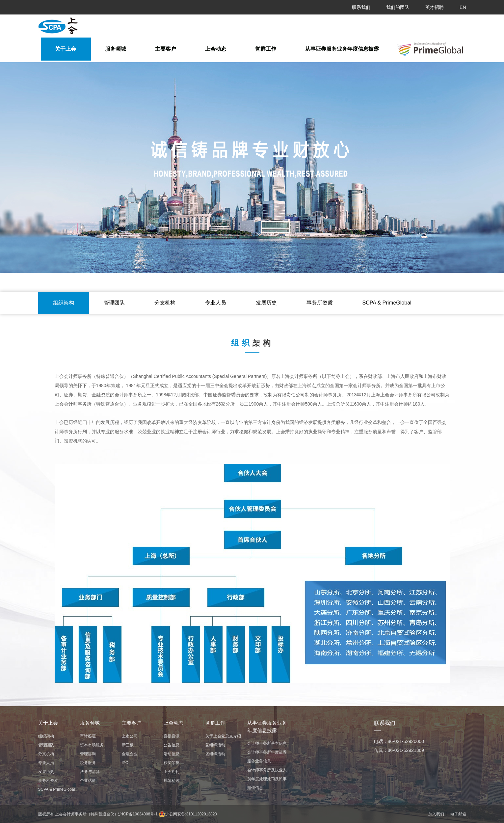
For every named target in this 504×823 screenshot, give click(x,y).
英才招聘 (435, 7)
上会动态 (216, 49)
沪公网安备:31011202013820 (188, 814)
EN (463, 7)
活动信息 (172, 754)
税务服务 (88, 763)
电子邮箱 (458, 814)
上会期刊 (172, 772)
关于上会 (66, 49)
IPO (125, 763)
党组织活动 (215, 745)
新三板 (128, 745)
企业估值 (88, 781)
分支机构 (165, 303)
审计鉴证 (88, 736)
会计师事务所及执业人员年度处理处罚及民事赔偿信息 (267, 779)
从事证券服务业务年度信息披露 (342, 49)
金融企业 (130, 754)
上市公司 (130, 736)
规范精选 (172, 781)
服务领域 (116, 49)
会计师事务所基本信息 (267, 743)
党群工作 (266, 49)
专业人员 (216, 303)
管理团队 (114, 303)
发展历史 (266, 303)
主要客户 (166, 49)
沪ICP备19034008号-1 (138, 814)
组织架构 (64, 303)
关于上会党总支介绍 (223, 736)
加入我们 (436, 814)
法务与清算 (90, 772)
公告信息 (172, 745)
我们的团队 (398, 7)
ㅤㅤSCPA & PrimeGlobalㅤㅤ (387, 303)
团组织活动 (215, 754)
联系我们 (361, 7)
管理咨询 (88, 754)
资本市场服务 (92, 745)
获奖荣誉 (172, 763)
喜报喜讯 (172, 736)
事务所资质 (320, 303)
